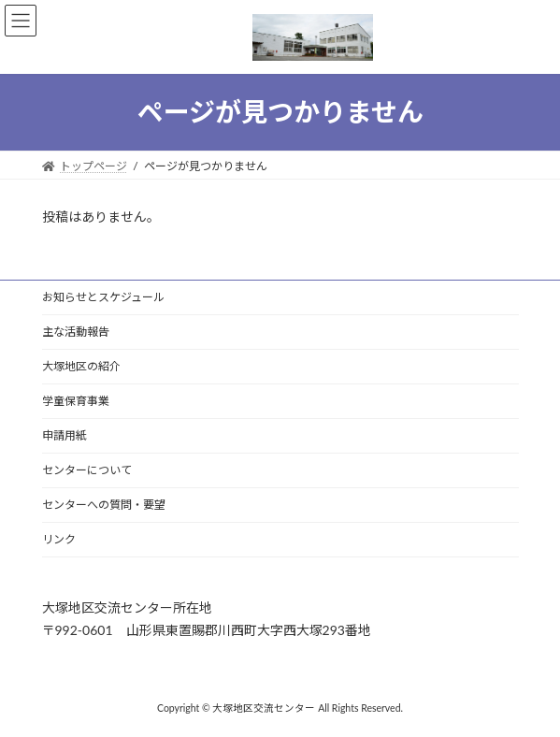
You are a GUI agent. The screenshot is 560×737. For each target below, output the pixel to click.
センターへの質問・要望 (104, 505)
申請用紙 (65, 435)
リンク (59, 539)
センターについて (87, 470)
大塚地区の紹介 (81, 366)
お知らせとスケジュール (103, 297)
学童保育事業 (76, 401)
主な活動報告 (76, 332)
